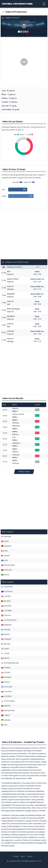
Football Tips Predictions (17, 4)
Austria (6, 596)
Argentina (7, 587)
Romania (6, 677)
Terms (23, 856)
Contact (30, 856)
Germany (6, 546)
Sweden (6, 706)
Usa (4, 725)
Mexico (6, 658)
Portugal (7, 570)
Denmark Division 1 (15, 267)
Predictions (24, 472)
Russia (6, 682)
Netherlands (8, 565)
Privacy (16, 856)
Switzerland (8, 711)
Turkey (6, 715)
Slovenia (6, 696)
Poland (6, 673)
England (6, 537)
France (6, 556)
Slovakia (6, 692)
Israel (5, 649)
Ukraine (6, 720)
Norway (6, 668)
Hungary (6, 639)
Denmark (6, 625)
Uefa (5, 560)
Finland (6, 630)
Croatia (6, 615)
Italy (5, 551)
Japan (5, 653)
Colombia (7, 611)
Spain (5, 541)
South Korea (8, 701)
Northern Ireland (10, 663)
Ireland (6, 644)
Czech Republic (9, 620)
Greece (6, 634)
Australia (7, 592)
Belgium (6, 601)
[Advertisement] (24, 62)
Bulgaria (6, 606)
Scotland (7, 687)
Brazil (5, 575)
